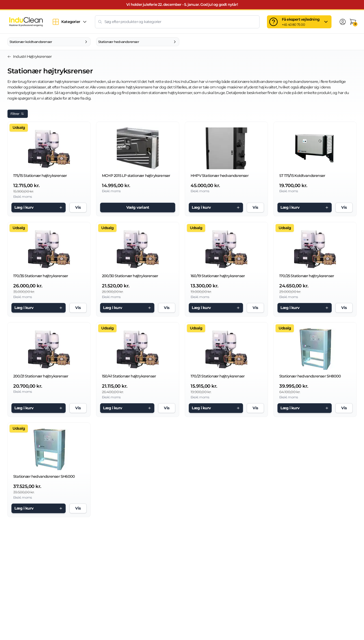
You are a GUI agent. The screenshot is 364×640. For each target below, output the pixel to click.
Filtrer (18, 114)
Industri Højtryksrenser (30, 57)
